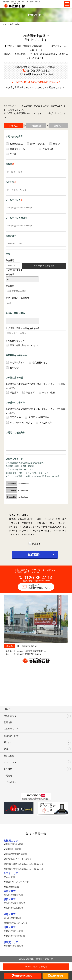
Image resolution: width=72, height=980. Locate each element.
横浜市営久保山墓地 (14, 908)
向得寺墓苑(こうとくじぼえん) (18, 859)
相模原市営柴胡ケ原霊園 (16, 854)
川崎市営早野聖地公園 (15, 936)
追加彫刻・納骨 (11, 736)
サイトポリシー (11, 782)
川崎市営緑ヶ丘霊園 (14, 931)
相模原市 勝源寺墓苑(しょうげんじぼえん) (24, 864)
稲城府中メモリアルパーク (17, 882)
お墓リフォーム (11, 729)
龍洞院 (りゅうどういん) (16, 923)
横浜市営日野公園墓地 (15, 903)
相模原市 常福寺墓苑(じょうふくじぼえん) (24, 869)
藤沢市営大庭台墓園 (14, 895)
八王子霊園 (10, 877)
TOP (5, 24)
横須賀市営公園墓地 (14, 946)
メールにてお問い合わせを (36, 82)
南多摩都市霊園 (12, 887)
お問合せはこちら (41, 587)
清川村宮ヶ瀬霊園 (13, 849)
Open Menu (67, 4)
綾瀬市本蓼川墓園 (13, 918)
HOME (7, 709)
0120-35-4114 (38, 71)
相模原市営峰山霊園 (14, 844)
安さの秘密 (9, 756)
